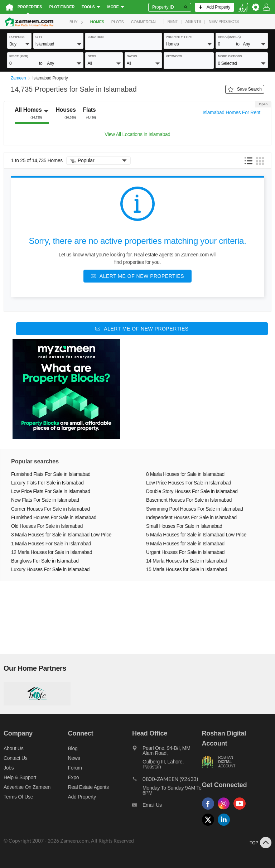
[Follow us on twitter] (210, 826)
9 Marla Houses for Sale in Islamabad (185, 544)
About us (13, 748)
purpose (17, 37)
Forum (75, 768)
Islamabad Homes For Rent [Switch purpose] (231, 113)
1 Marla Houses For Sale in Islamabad (51, 544)
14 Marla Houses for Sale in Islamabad (187, 561)
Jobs (9, 768)
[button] (19, 44)
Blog (73, 748)
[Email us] (167, 807)
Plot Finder (62, 7)
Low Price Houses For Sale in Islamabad (189, 483)
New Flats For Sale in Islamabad (45, 500)
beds (92, 56)
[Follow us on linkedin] (226, 826)
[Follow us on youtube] (241, 810)
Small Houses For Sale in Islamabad (184, 526)
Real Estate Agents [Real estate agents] (88, 787)
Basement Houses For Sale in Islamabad (189, 500)
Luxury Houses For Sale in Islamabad (50, 570)
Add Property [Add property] (82, 797)
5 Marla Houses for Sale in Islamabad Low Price (196, 535)
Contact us (16, 758)
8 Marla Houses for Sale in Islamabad (185, 474)
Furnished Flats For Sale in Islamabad (51, 474)
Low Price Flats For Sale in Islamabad (51, 491)
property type (179, 37)
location (95, 37)
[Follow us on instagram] (226, 810)
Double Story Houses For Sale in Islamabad (192, 491)
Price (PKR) (19, 56)
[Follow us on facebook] (210, 810)
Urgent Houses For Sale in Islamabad (185, 552)
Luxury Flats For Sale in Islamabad (47, 483)
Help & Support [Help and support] (20, 777)
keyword (174, 56)
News (74, 758)
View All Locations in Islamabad (137, 134)
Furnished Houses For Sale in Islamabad (54, 518)
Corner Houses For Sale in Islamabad (50, 509)
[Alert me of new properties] (137, 276)
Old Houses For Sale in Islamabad (47, 526)
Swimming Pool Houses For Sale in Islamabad (195, 509)
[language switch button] (243, 7)
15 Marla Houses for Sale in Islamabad (187, 570)
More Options (230, 56)
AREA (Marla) (229, 37)
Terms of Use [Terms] (18, 797)
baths (132, 56)
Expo (74, 777)
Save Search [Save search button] (245, 90)
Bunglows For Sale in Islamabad (45, 561)
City (39, 37)
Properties (30, 7)
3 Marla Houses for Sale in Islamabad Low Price (61, 535)
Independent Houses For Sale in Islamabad (191, 518)
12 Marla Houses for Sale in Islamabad (52, 552)
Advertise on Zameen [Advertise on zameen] (27, 787)
